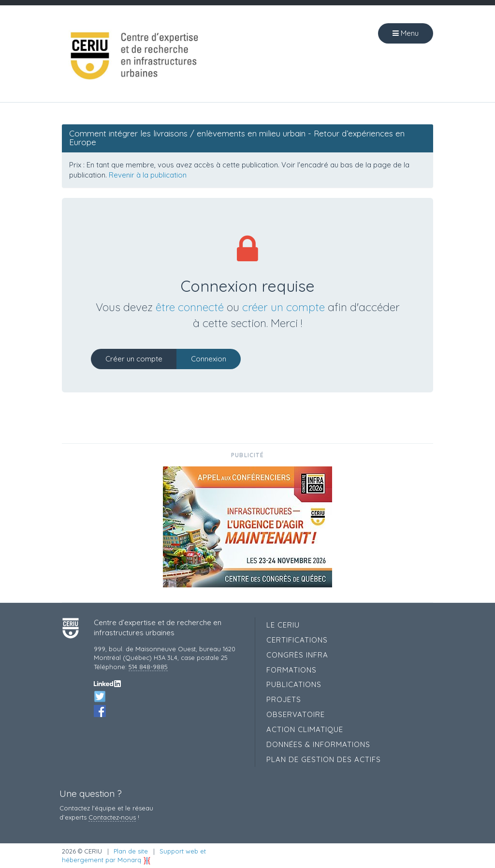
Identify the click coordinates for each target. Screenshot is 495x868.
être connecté (190, 307)
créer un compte (284, 307)
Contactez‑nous (112, 817)
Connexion (209, 359)
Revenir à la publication (148, 175)
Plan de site (131, 851)
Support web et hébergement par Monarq (134, 856)
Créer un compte (134, 359)
